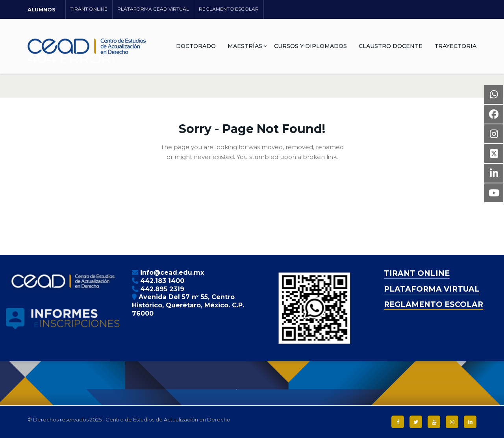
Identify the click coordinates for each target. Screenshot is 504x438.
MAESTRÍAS (245, 46)
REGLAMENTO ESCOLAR (229, 9)
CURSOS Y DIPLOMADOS (310, 46)
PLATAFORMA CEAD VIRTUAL (153, 9)
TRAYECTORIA (455, 46)
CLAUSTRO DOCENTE (391, 46)
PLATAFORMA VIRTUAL (432, 289)
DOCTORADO (196, 46)
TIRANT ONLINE (89, 9)
